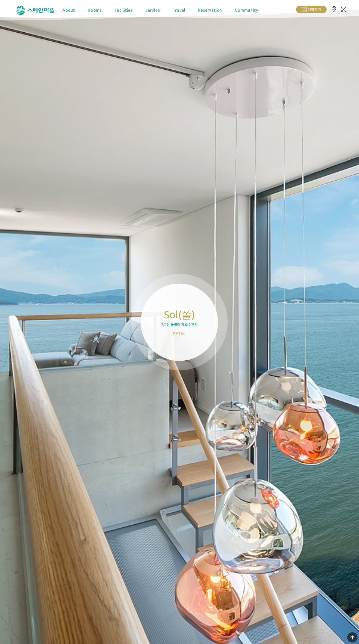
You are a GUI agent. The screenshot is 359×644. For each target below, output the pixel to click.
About (69, 10)
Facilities (124, 10)
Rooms (95, 10)
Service (153, 10)
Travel (179, 10)
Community (246, 10)
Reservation (210, 10)
